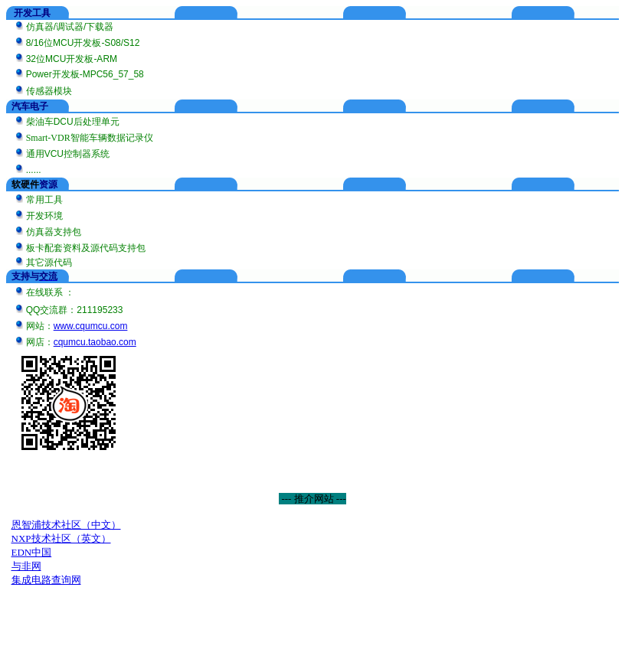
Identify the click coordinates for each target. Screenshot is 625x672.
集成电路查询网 (46, 580)
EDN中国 (32, 552)
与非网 (26, 566)
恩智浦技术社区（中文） (66, 525)
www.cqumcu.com (91, 326)
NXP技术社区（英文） (61, 538)
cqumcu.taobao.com (95, 342)
